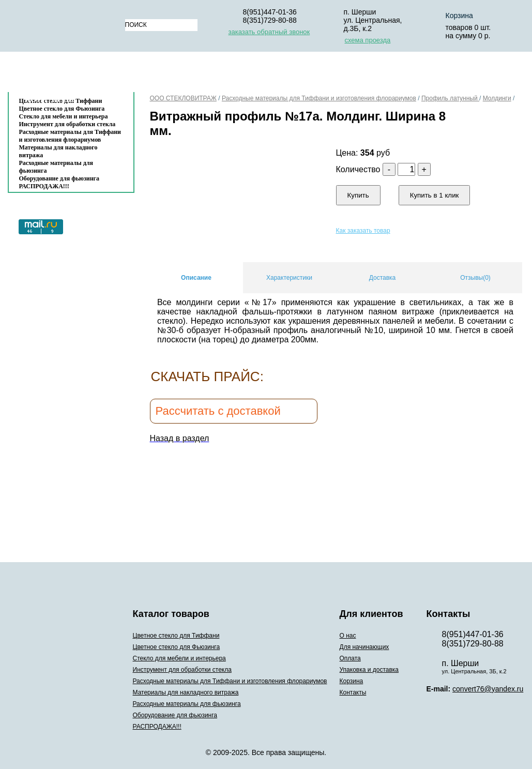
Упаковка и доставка (363, 74)
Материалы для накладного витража (58, 151)
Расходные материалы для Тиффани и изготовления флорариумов (70, 136)
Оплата (284, 74)
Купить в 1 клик (435, 195)
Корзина (444, 74)
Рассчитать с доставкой (218, 411)
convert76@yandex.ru (488, 689)
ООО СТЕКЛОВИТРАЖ (183, 98)
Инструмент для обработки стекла (67, 124)
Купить (358, 195)
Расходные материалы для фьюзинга (56, 167)
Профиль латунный (450, 98)
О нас (150, 74)
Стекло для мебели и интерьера (64, 116)
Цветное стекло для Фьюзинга (177, 647)
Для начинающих (215, 74)
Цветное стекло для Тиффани (176, 636)
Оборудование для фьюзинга (59, 178)
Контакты (50, 99)
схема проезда (368, 40)
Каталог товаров (66, 74)
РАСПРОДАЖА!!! (44, 186)
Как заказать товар (363, 231)
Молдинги (497, 98)
